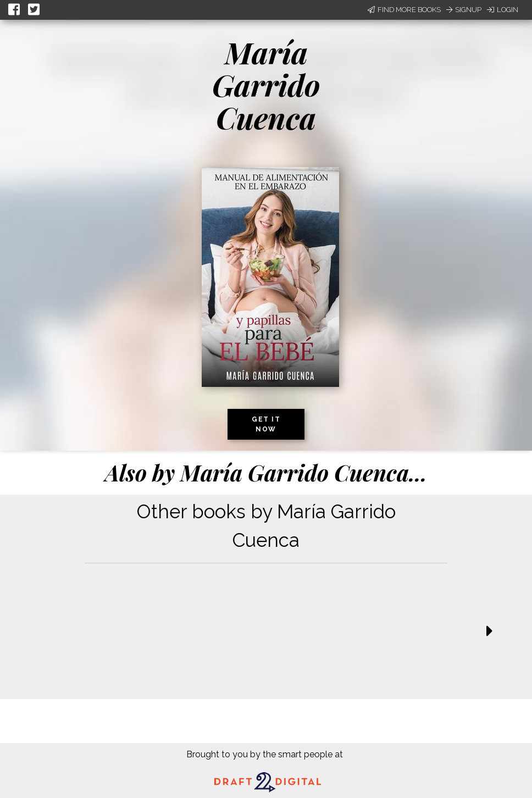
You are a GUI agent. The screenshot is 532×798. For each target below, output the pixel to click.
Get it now (266, 424)
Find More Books (404, 10)
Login (503, 10)
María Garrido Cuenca (266, 85)
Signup (464, 10)
